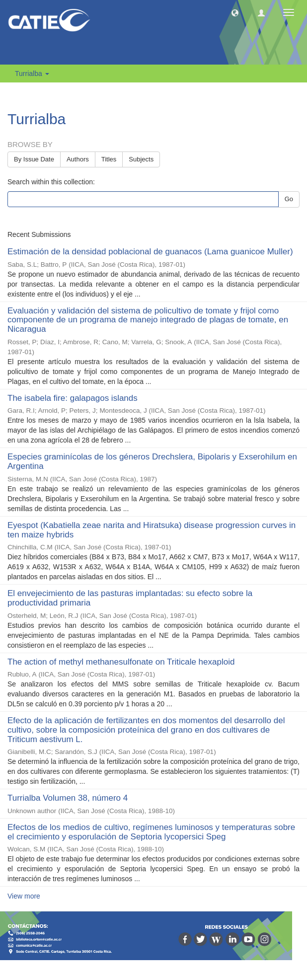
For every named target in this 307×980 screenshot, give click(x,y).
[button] (235, 12)
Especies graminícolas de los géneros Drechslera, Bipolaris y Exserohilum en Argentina (152, 461)
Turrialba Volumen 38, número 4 (68, 798)
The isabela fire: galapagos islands (73, 398)
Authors (78, 159)
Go (289, 199)
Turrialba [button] (32, 74)
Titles (109, 159)
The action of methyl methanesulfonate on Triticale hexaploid (121, 662)
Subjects (141, 159)
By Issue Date (34, 159)
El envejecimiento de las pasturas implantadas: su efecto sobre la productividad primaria (130, 598)
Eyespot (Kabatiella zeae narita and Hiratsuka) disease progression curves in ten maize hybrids (152, 530)
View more (24, 896)
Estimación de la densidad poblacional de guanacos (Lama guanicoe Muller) (150, 252)
